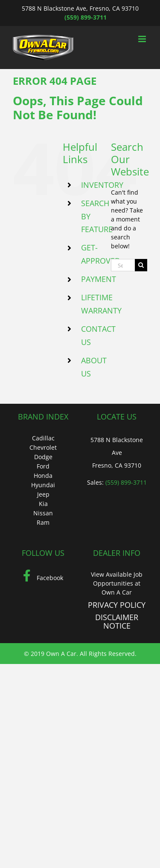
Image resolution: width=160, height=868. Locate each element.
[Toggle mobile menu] (143, 39)
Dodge (43, 457)
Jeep (43, 494)
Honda (43, 476)
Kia (43, 504)
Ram (43, 522)
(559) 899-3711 (86, 17)
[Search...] (123, 265)
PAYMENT (99, 279)
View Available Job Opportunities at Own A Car (117, 583)
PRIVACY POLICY (117, 605)
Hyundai (43, 485)
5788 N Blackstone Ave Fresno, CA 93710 (117, 453)
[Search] (141, 265)
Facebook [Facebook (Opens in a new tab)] (43, 578)
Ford (43, 466)
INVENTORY (102, 185)
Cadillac (43, 438)
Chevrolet (43, 447)
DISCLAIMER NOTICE (117, 621)
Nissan (43, 513)
